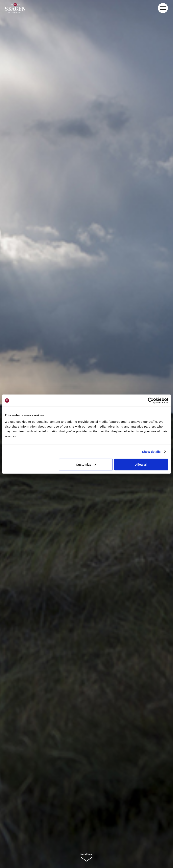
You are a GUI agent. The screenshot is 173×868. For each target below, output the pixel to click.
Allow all (141, 464)
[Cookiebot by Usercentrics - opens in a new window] (151, 401)
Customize (86, 464)
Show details (151, 452)
